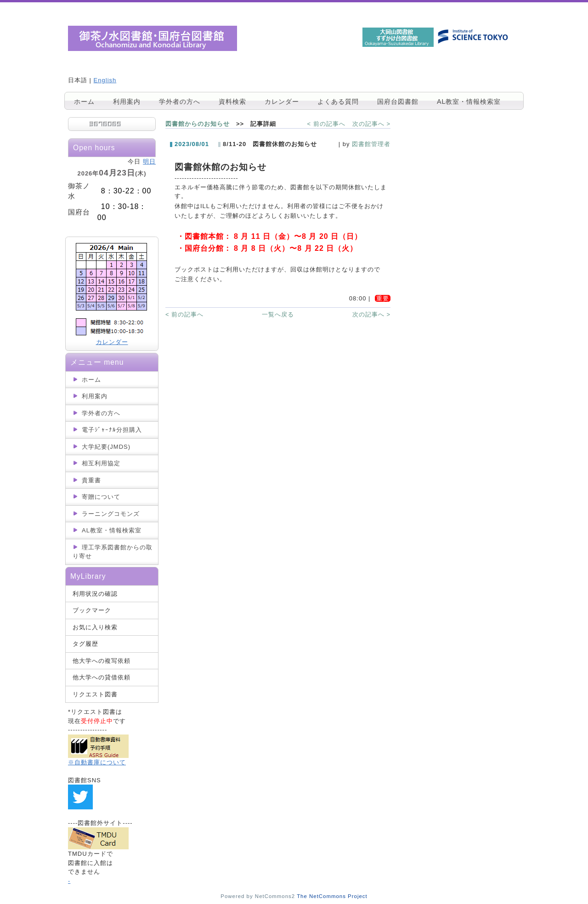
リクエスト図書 (95, 694)
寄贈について (101, 497)
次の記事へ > (371, 124)
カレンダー (282, 102)
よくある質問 (338, 102)
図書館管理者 (371, 144)
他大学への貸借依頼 (102, 677)
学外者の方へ (180, 102)
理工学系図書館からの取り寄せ (113, 552)
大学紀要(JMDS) (106, 447)
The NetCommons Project (332, 896)
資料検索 (232, 102)
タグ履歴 (85, 644)
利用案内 (127, 102)
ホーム (84, 102)
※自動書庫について (97, 762)
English (105, 80)
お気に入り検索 (95, 627)
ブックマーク (92, 610)
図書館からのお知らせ (198, 124)
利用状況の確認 (95, 594)
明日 (149, 161)
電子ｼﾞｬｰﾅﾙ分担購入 (112, 430)
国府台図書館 (398, 102)
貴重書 (91, 480)
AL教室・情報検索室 (469, 102)
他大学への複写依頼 (102, 661)
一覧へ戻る (278, 314)
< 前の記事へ (326, 124)
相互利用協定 (101, 463)
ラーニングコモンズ (111, 514)
